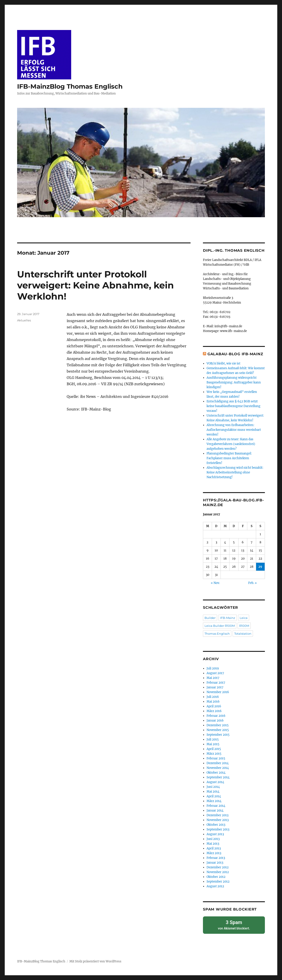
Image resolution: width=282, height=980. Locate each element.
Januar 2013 (215, 863)
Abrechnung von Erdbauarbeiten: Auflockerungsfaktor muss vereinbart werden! (234, 430)
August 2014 (215, 782)
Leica (244, 618)
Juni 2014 (213, 787)
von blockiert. (234, 924)
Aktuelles (24, 320)
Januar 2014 (215, 811)
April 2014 (214, 796)
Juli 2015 (213, 739)
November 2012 (218, 872)
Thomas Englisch (217, 634)
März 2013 (214, 853)
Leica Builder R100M (220, 626)
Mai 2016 (213, 702)
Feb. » (252, 583)
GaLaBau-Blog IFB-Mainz (235, 354)
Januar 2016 (215, 721)
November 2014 (218, 768)
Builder (210, 618)
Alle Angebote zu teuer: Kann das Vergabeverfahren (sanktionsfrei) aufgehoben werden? (231, 444)
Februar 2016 (216, 716)
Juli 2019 (213, 668)
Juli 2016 (213, 697)
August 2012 (215, 886)
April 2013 (214, 848)
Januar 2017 (215, 687)
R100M (244, 626)
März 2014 (214, 801)
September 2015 (218, 735)
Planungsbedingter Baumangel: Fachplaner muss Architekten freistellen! (229, 458)
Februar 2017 (216, 683)
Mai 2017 (213, 678)
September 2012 (218, 882)
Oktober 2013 (216, 825)
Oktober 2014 (216, 773)
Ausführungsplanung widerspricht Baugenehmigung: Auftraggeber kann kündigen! (234, 382)
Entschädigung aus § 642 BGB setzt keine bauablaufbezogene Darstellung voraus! (233, 406)
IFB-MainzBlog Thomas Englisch (70, 86)
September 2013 (218, 829)
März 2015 (214, 754)
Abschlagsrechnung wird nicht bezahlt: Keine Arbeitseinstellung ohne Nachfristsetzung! (235, 472)
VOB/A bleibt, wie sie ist (223, 363)
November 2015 (218, 730)
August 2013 (215, 834)
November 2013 (218, 820)
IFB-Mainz (228, 618)
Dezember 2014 (218, 763)
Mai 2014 (213, 792)
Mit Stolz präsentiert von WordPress (95, 960)
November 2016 (218, 692)
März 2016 (214, 711)
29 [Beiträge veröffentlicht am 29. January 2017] (260, 567)
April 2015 (214, 749)
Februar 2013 (216, 858)
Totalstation (243, 634)
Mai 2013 (213, 844)
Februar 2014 (216, 806)
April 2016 (214, 706)
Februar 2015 (216, 758)
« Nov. (215, 583)
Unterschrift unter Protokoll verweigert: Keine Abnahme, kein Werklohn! (96, 285)
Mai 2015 (213, 744)
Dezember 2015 (218, 725)
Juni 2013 (213, 839)
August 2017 (215, 673)
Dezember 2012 (218, 867)
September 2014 (218, 777)
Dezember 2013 (217, 815)
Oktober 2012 (216, 877)
